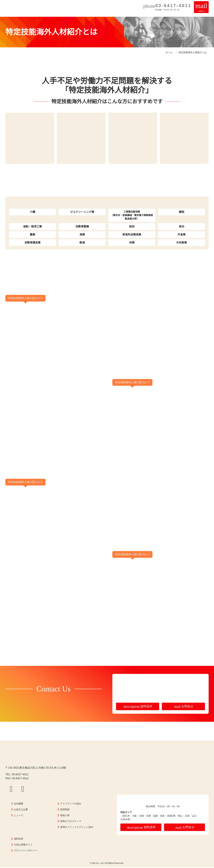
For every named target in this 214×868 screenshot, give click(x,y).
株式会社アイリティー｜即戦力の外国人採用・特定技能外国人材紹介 (15, 11)
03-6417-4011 (20, 775)
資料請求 (138, 707)
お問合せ (184, 707)
